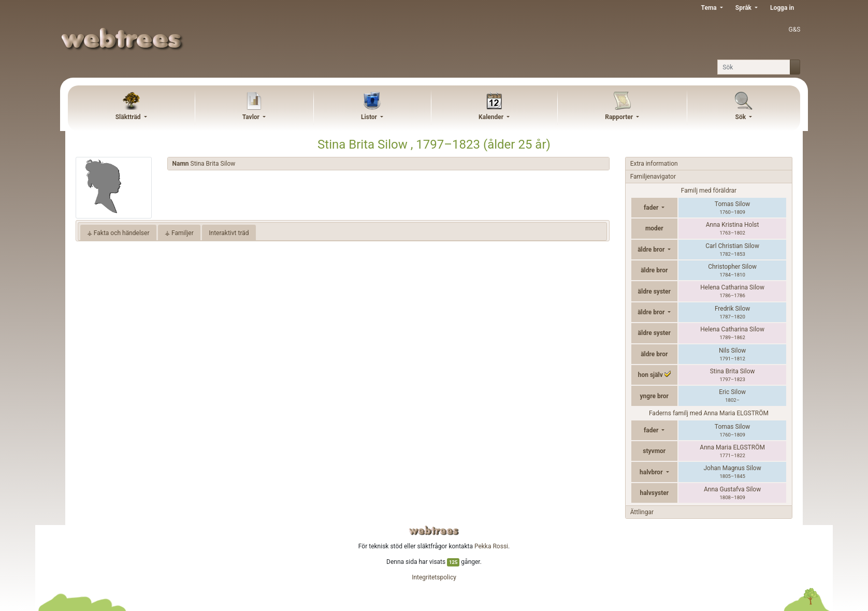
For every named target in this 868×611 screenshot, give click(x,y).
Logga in (782, 8)
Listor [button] (370, 117)
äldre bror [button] (652, 250)
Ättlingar (642, 512)
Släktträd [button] (129, 117)
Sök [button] (742, 117)
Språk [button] (744, 8)
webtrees (434, 530)
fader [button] (652, 208)
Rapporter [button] (620, 117)
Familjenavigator (653, 177)
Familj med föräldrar (709, 191)
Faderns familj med (709, 413)
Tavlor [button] (252, 117)
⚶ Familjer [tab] (179, 233)
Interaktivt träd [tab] (229, 233)
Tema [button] (710, 8)
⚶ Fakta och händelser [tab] (118, 233)
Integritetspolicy (434, 577)
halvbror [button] (652, 472)
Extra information (654, 164)
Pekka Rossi (491, 546)
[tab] (388, 164)
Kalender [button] (492, 117)
